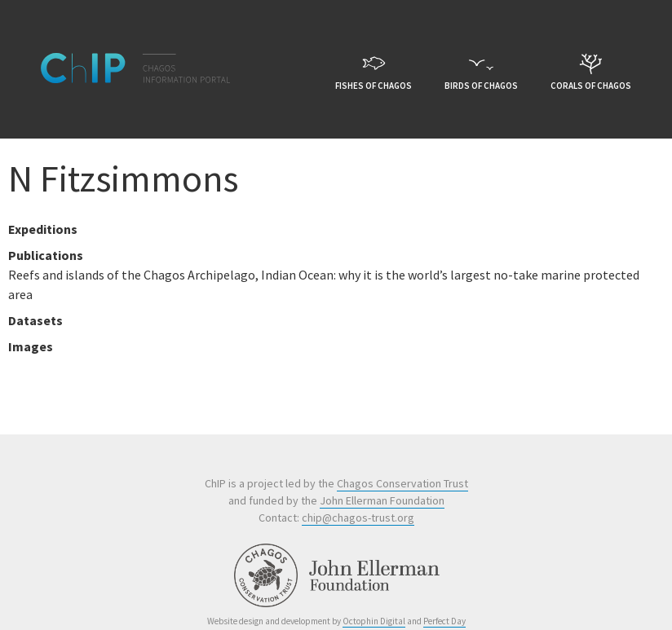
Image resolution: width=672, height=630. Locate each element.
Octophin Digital (374, 621)
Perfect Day (444, 621)
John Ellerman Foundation (382, 500)
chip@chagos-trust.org (358, 518)
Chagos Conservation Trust (402, 483)
